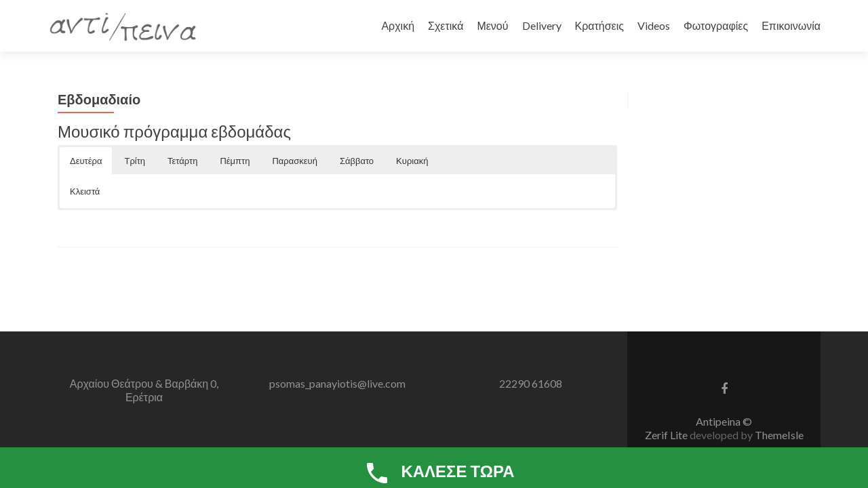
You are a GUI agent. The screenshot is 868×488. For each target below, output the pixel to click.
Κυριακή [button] (412, 161)
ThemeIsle (779, 435)
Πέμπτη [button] (235, 161)
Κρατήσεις (600, 25)
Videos (654, 25)
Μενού (492, 25)
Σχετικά (446, 25)
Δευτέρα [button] (86, 161)
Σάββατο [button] (357, 161)
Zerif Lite (667, 435)
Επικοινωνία (791, 25)
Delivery (542, 25)
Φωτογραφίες (716, 25)
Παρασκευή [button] (294, 161)
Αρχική (398, 25)
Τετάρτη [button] (182, 161)
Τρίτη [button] (135, 161)
